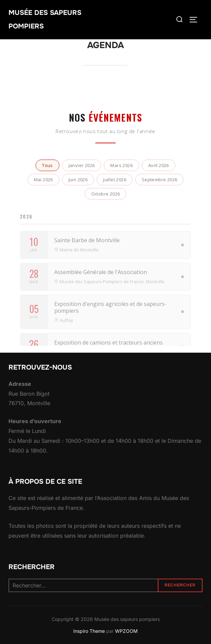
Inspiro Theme (89, 631)
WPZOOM (126, 631)
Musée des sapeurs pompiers (45, 19)
